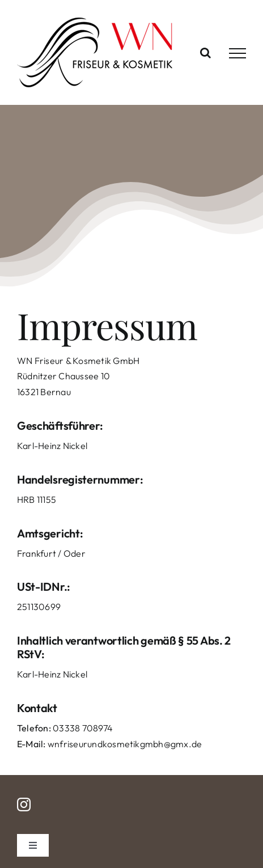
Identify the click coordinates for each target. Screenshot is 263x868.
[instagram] (24, 805)
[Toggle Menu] (237, 53)
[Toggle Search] (205, 53)
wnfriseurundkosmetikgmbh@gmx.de (125, 744)
